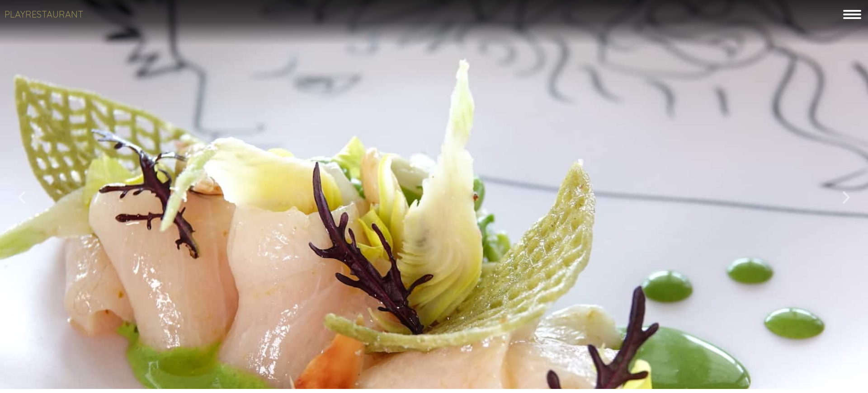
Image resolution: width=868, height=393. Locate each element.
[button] (22, 194)
